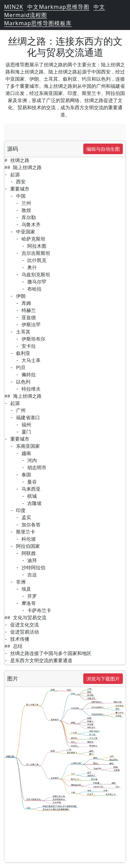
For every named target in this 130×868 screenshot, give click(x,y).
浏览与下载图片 (103, 679)
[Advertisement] (65, 132)
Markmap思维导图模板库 (38, 23)
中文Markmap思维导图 (58, 7)
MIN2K (14, 7)
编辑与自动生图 (103, 149)
